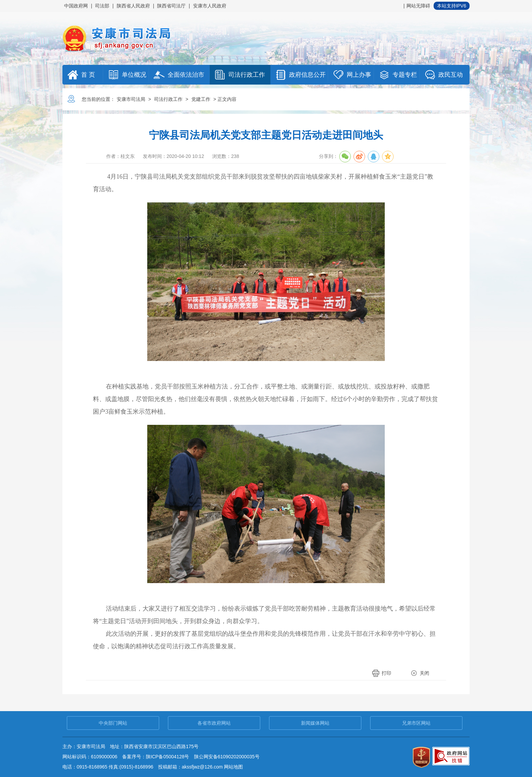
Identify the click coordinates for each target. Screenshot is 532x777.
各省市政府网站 (214, 723)
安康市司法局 (131, 99)
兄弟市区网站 (416, 723)
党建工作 (201, 99)
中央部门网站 (113, 723)
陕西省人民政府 (133, 6)
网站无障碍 (418, 6)
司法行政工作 (168, 99)
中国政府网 (76, 6)
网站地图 (233, 767)
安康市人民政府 (210, 6)
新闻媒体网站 (315, 723)
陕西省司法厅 (171, 6)
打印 (386, 673)
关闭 (424, 673)
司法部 (102, 6)
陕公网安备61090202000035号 (227, 757)
